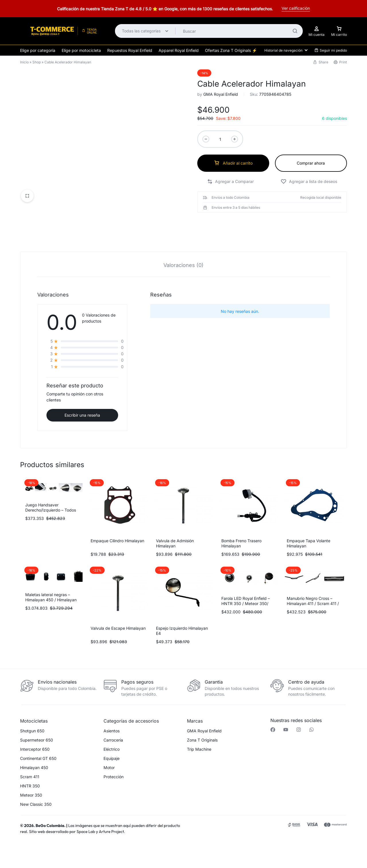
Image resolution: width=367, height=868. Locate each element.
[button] (230, 182)
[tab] (183, 246)
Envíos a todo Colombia (231, 198)
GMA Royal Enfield (221, 94)
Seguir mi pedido (331, 50)
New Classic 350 (36, 786)
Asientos (112, 713)
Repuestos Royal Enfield (130, 50)
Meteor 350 (31, 777)
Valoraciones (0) (183, 247)
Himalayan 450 (34, 749)
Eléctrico (112, 731)
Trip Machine (199, 731)
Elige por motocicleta (81, 50)
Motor (109, 749)
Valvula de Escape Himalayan (118, 610)
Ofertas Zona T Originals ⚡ (231, 50)
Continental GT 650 (38, 740)
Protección (114, 758)
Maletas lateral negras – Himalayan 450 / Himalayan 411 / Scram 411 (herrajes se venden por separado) (51, 584)
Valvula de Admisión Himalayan (175, 525)
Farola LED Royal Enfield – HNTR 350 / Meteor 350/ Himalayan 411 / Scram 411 (246, 585)
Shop (37, 62)
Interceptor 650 (35, 731)
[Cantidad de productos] (220, 139)
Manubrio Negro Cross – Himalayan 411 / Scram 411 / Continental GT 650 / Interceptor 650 (313, 588)
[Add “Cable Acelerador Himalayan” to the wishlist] (309, 182)
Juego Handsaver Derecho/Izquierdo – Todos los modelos (51, 492)
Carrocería (113, 722)
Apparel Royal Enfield (179, 50)
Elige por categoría (38, 50)
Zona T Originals (202, 722)
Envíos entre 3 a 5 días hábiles (236, 208)
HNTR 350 (30, 768)
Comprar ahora (311, 163)
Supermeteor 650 (37, 722)
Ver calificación (296, 8)
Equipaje (112, 740)
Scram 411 (30, 758)
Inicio (24, 62)
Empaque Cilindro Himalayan (117, 522)
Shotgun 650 (32, 713)
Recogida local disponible (321, 198)
